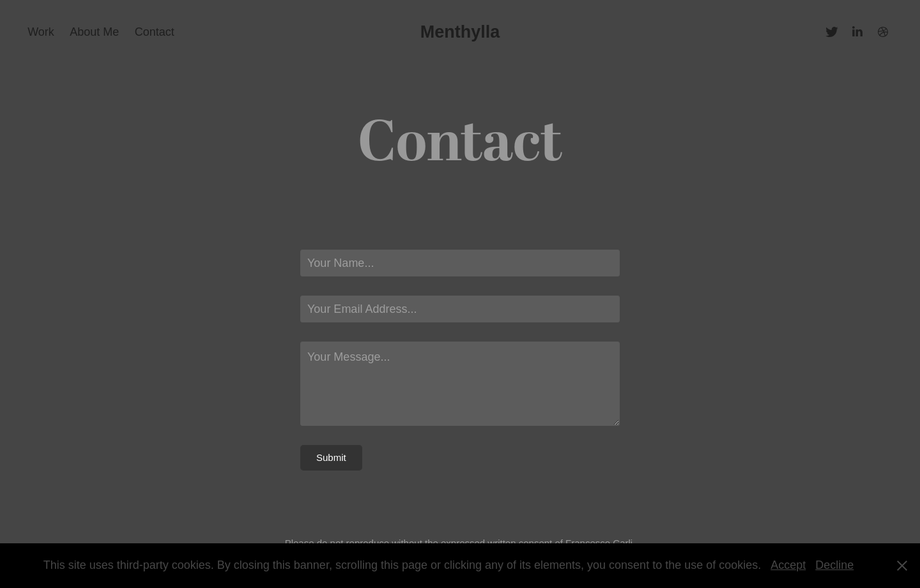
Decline (834, 565)
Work (41, 32)
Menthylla (460, 32)
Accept (788, 565)
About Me (94, 32)
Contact (155, 32)
